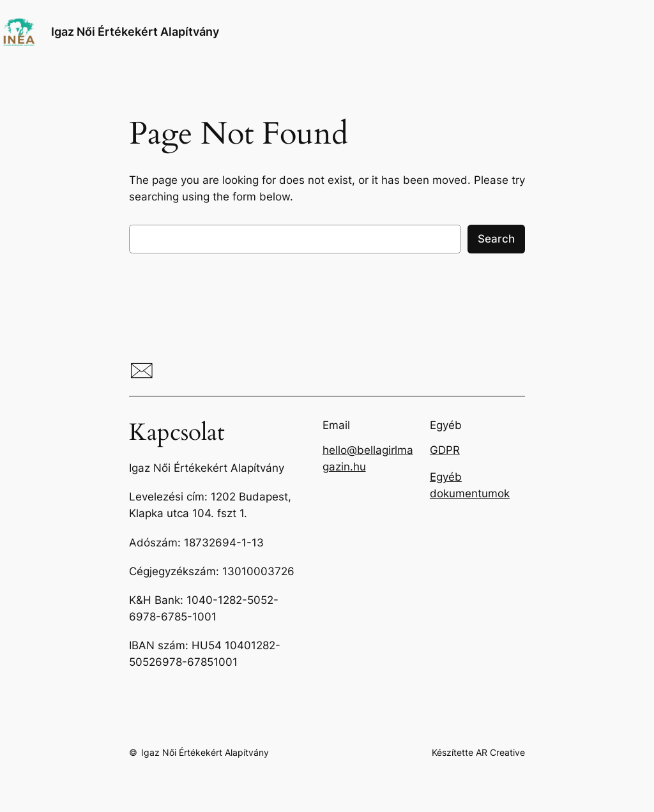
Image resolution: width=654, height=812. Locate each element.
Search (496, 239)
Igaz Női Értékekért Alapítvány (135, 32)
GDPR (445, 450)
